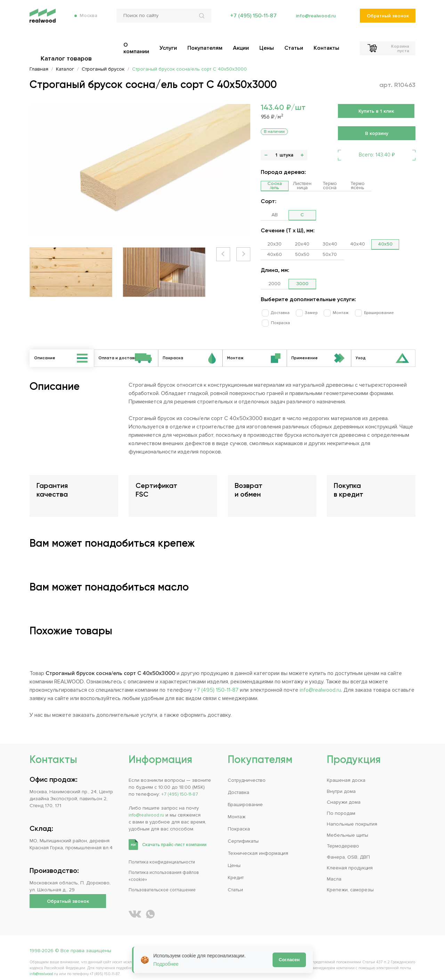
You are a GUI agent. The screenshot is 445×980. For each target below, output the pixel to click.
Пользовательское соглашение (166, 882)
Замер (304, 312)
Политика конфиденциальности (165, 855)
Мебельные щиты (347, 828)
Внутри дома (341, 784)
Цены (234, 858)
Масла (334, 871)
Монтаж (330, 312)
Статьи (235, 882)
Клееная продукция (350, 861)
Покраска (401, 312)
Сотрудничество (247, 773)
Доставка (277, 312)
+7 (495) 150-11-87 (250, 21)
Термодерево (343, 839)
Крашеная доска (346, 773)
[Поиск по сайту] (161, 21)
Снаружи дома (344, 795)
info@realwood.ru (314, 21)
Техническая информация (258, 846)
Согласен (289, 960)
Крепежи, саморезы (350, 882)
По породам (341, 806)
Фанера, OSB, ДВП (348, 849)
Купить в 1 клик (376, 111)
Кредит (236, 870)
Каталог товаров (68, 45)
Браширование (365, 312)
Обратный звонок (387, 21)
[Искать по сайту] (200, 21)
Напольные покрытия (352, 817)
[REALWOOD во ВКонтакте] (135, 907)
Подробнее (166, 964)
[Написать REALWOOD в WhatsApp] (150, 907)
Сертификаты (243, 834)
